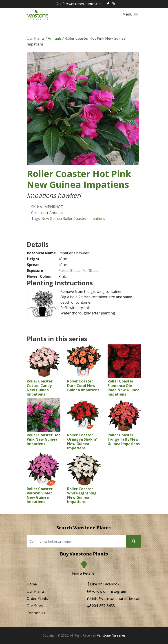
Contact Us (36, 613)
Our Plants (36, 38)
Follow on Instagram (107, 591)
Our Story (35, 606)
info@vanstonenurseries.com (79, 4)
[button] (130, 14)
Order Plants (37, 598)
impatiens (97, 218)
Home (32, 584)
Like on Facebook (103, 584)
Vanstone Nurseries (111, 635)
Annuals (55, 38)
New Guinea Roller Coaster (64, 218)
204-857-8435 (101, 606)
